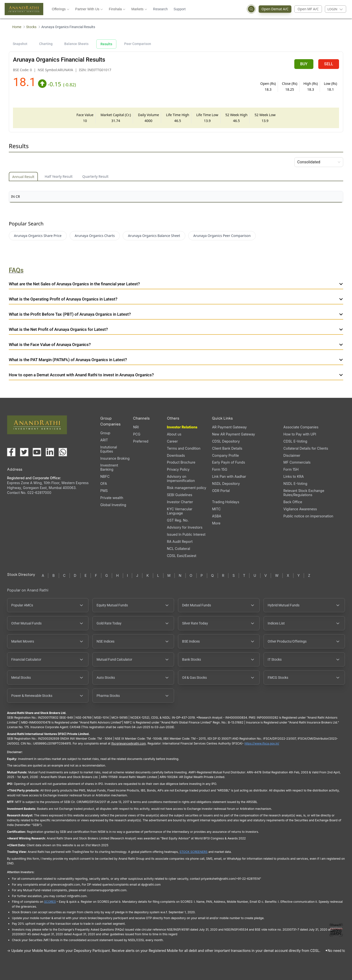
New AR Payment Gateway (233, 434)
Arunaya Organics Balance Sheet (154, 236)
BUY (304, 64)
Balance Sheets (76, 44)
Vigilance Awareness (300, 509)
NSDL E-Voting (295, 484)
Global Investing (113, 505)
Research (160, 9)
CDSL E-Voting (295, 441)
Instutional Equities (109, 449)
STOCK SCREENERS (193, 852)
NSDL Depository (226, 484)
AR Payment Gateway (229, 427)
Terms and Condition (184, 448)
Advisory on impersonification (181, 479)
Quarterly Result (95, 176)
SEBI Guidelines (180, 495)
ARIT (104, 440)
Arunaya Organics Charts (95, 236)
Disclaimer (292, 455)
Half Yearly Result (59, 176)
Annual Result (23, 177)
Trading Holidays (225, 502)
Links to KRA (293, 476)
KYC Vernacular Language (180, 511)
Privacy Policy (178, 469)
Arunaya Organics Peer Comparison (222, 236)
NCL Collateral (179, 549)
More (216, 523)
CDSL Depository (226, 441)
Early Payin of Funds (228, 462)
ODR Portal (221, 491)
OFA (104, 484)
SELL (329, 64)
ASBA (216, 516)
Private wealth (112, 498)
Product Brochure (181, 462)
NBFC (105, 476)
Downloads (176, 455)
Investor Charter (180, 502)
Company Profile (225, 455)
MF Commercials (297, 462)
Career (172, 441)
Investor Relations (182, 427)
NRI (136, 427)
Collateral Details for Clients (306, 448)
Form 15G (220, 469)
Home (17, 27)
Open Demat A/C (277, 9)
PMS (104, 491)
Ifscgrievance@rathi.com (128, 743)
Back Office (293, 502)
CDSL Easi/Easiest (182, 556)
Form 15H (291, 469)
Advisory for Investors (185, 527)
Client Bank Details (227, 448)
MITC (216, 509)
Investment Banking (109, 467)
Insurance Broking (115, 458)
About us (174, 434)
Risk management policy (187, 488)
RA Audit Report (180, 541)
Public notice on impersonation (308, 516)
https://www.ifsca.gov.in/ (262, 743)
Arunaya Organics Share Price (38, 236)
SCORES (50, 902)
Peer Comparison (138, 44)
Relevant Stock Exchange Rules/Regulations (304, 493)
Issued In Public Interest (186, 534)
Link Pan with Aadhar (229, 476)
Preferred (141, 441)
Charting (46, 44)
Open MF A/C (308, 9)
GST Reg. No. (178, 520)
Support (180, 9)
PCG (137, 434)
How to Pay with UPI (300, 434)
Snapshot (20, 44)
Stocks (31, 27)
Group (105, 433)
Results (106, 44)
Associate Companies (301, 427)
